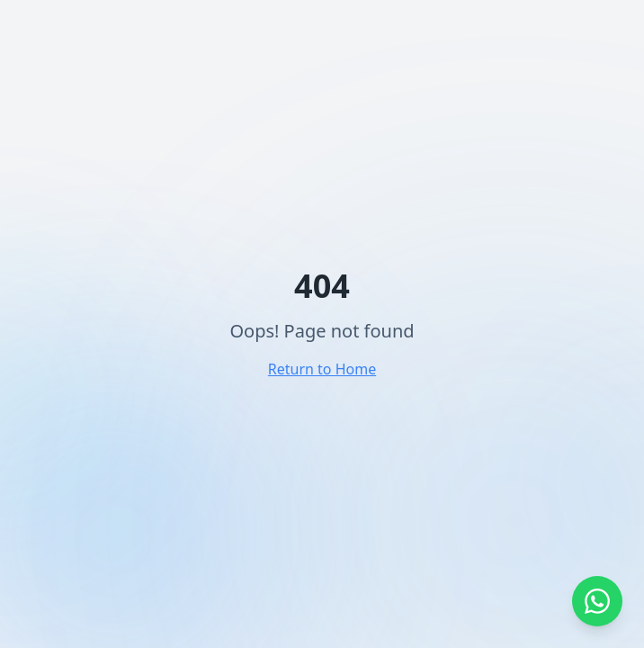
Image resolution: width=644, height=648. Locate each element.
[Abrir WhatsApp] (597, 601)
